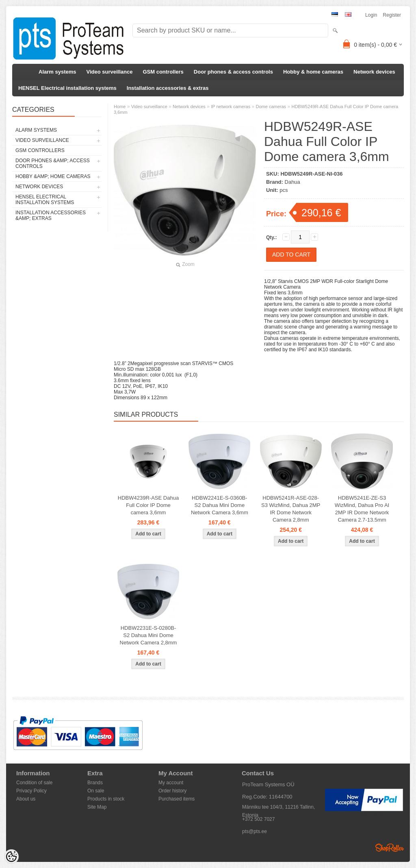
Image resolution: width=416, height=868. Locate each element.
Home (120, 107)
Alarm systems (57, 72)
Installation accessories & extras (168, 88)
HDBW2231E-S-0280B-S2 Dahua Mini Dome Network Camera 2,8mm (148, 635)
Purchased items (177, 799)
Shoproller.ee (390, 848)
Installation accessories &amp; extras (51, 215)
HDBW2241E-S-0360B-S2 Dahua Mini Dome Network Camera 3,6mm (220, 505)
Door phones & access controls (233, 72)
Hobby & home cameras (313, 72)
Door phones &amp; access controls (53, 163)
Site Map (97, 807)
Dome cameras (271, 107)
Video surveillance (110, 72)
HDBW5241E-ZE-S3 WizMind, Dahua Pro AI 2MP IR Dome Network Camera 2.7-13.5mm (362, 509)
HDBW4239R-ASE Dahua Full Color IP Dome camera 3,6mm (148, 505)
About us (26, 799)
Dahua (292, 182)
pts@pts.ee (255, 831)
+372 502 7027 (258, 819)
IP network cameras (231, 107)
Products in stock (106, 799)
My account (171, 783)
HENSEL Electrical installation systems (67, 88)
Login (371, 15)
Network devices (374, 72)
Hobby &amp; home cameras (53, 176)
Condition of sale (34, 783)
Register (392, 15)
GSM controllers (163, 72)
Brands (95, 783)
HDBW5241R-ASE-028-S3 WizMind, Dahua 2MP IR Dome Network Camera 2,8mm (291, 509)
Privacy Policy (31, 791)
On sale (96, 791)
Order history (172, 791)
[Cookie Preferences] (11, 857)
